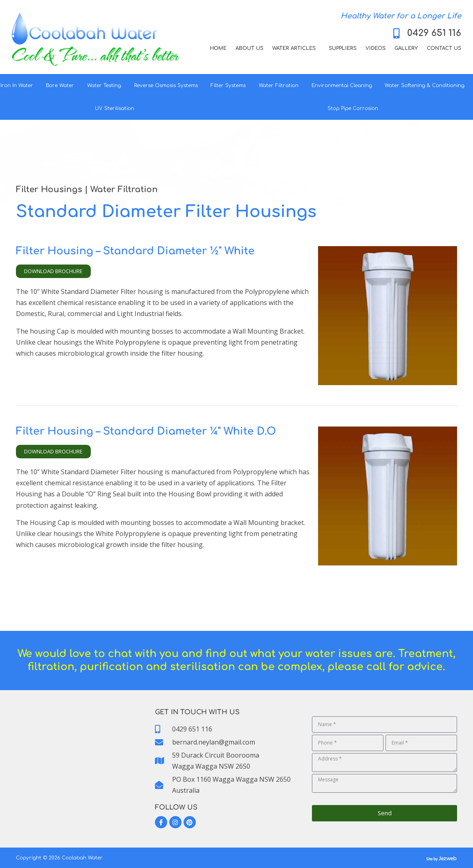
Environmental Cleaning (344, 85)
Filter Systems (230, 85)
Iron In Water (19, 85)
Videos (375, 48)
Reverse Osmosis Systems (168, 85)
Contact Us (444, 48)
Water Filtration (281, 85)
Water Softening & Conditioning (427, 85)
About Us (249, 48)
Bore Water (62, 85)
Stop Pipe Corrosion (355, 108)
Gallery (406, 48)
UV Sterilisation (117, 108)
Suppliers (343, 48)
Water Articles (296, 48)
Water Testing (106, 85)
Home (218, 48)
